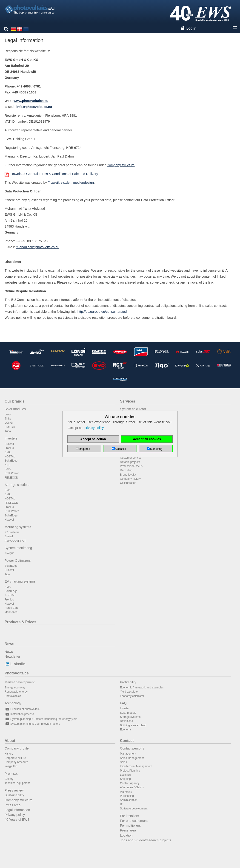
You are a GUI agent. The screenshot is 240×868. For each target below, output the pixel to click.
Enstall (9, 536)
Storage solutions (17, 485)
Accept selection (93, 439)
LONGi (9, 423)
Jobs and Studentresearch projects (146, 840)
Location (126, 835)
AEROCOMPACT (15, 541)
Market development (20, 682)
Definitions (126, 721)
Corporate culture (15, 758)
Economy (126, 730)
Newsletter (12, 657)
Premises (11, 774)
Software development (134, 809)
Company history (130, 479)
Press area (13, 805)
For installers (129, 816)
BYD (7, 490)
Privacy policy (15, 815)
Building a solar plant (133, 725)
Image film (11, 766)
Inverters (11, 438)
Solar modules (15, 409)
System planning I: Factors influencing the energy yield (41, 719)
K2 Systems (12, 532)
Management (128, 754)
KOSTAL (10, 457)
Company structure (121, 165)
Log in (191, 28)
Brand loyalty (128, 475)
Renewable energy (16, 692)
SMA (8, 452)
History (9, 754)
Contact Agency (130, 783)
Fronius (9, 448)
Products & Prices (20, 622)
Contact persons (132, 748)
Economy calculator (132, 696)
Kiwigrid (9, 553)
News (9, 644)
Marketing (126, 792)
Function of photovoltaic (22, 709)
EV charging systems (20, 581)
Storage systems (130, 717)
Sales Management (132, 758)
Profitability (128, 682)
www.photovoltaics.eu (31, 101)
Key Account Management (136, 766)
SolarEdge (11, 461)
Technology (13, 703)
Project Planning (130, 771)
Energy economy (15, 688)
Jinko (8, 419)
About (10, 741)
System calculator (133, 409)
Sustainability (14, 795)
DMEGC (10, 427)
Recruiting (126, 470)
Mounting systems (18, 527)
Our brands (14, 401)
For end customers (134, 821)
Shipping (125, 779)
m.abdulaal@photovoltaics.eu (38, 247)
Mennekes (11, 612)
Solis (8, 469)
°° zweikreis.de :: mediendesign (71, 183)
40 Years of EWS (17, 820)
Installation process (19, 714)
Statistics (120, 449)
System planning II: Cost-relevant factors (32, 724)
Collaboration (128, 483)
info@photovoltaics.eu (34, 107)
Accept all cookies (147, 439)
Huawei (9, 444)
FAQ (123, 703)
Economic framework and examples (142, 688)
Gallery (9, 779)
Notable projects (130, 462)
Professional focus (131, 466)
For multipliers (130, 826)
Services (128, 401)
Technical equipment (17, 783)
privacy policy (94, 428)
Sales (123, 762)
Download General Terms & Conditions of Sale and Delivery (54, 174)
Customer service (131, 458)
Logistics (125, 775)
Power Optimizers (18, 561)
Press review (14, 790)
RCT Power (12, 473)
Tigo (7, 574)
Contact (127, 741)
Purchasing (127, 796)
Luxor (8, 414)
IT (121, 804)
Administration (129, 800)
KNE (7, 465)
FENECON (11, 478)
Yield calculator (129, 692)
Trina (8, 431)
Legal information (17, 810)
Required (84, 449)
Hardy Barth (12, 608)
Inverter (125, 708)
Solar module (128, 713)
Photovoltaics (17, 673)
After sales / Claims (132, 787)
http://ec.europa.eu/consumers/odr (103, 312)
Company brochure (16, 762)
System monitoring (18, 548)
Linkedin (15, 664)
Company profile (17, 748)
